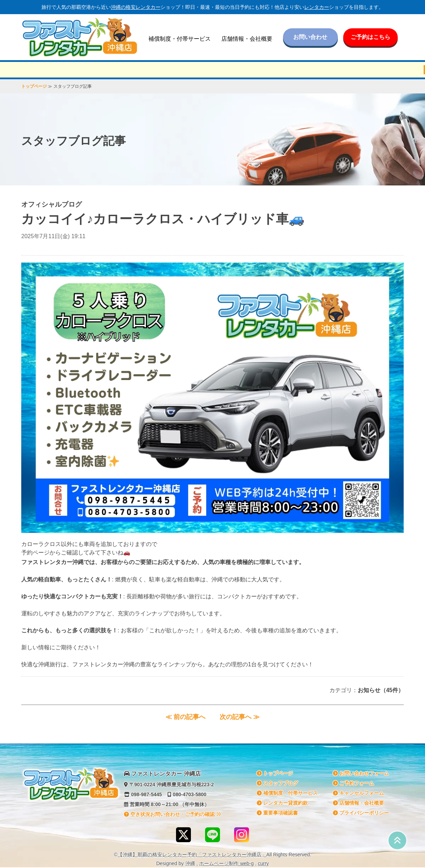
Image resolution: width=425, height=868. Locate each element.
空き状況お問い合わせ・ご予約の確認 (172, 814)
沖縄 (190, 863)
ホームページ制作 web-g (226, 863)
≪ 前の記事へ (185, 717)
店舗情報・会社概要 (247, 39)
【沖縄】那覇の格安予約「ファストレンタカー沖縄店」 (192, 855)
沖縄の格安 (136, 7)
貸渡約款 (282, 803)
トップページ (34, 86)
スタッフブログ (277, 783)
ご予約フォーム (353, 783)
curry (263, 863)
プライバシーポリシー (361, 813)
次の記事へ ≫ (240, 717)
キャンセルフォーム (358, 793)
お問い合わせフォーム (361, 773)
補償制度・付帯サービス (180, 39)
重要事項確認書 (277, 813)
